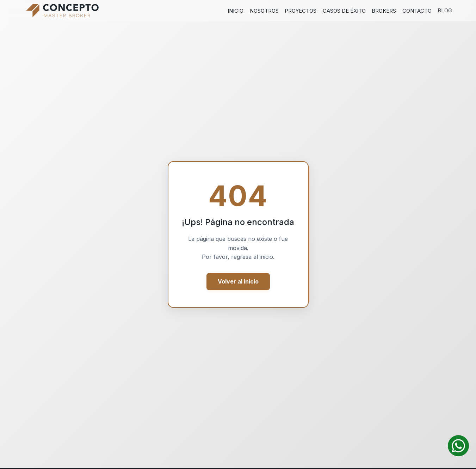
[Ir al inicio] (62, 11)
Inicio (236, 11)
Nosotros (264, 11)
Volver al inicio (238, 281)
